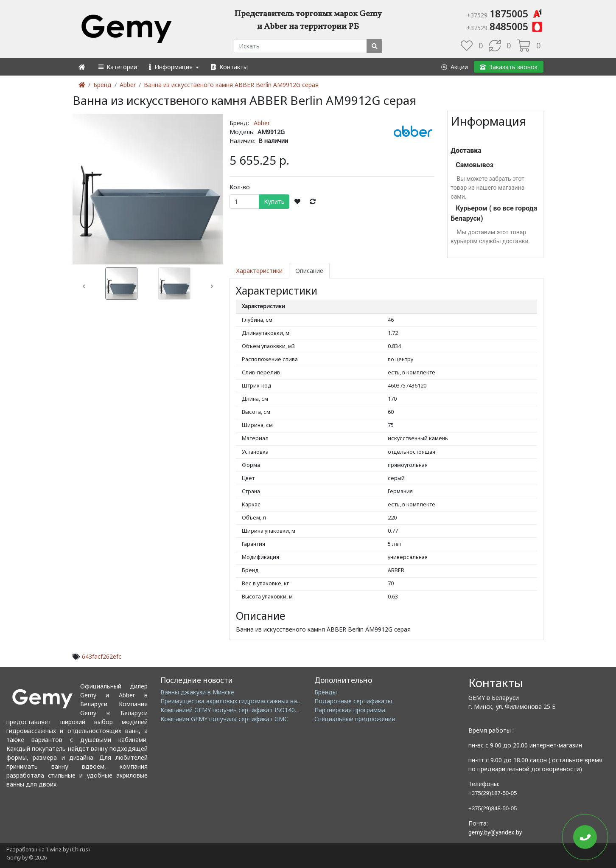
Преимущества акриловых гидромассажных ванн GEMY (241, 701)
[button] (117, 67)
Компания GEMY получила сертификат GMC (224, 719)
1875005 (505, 14)
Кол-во (240, 187)
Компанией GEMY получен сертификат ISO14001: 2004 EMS (246, 710)
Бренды (326, 692)
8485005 (505, 26)
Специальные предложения (355, 719)
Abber (128, 85)
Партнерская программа (350, 710)
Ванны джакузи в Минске (197, 692)
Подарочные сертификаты (353, 701)
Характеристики (259, 271)
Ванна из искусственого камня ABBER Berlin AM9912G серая (231, 85)
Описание (309, 271)
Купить (274, 201)
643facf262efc (102, 656)
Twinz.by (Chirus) (68, 850)
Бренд (102, 85)
